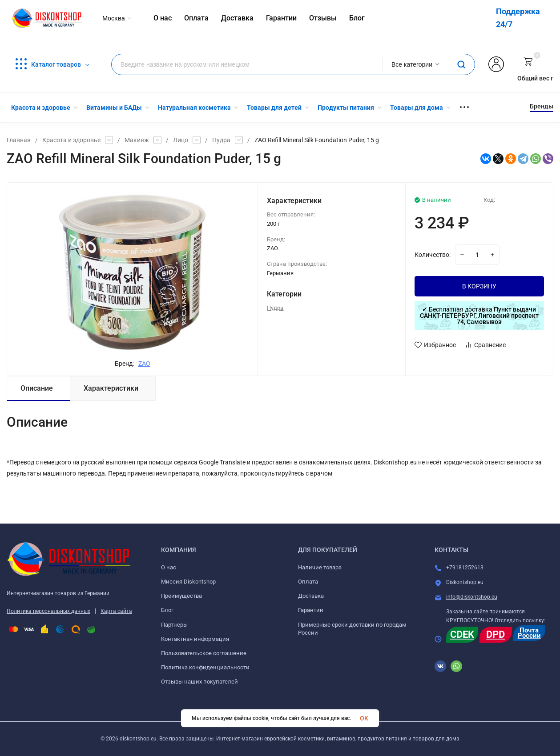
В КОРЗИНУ (479, 286)
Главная (19, 140)
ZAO (144, 364)
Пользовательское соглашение (204, 653)
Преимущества (181, 596)
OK (364, 718)
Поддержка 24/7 (518, 18)
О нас (169, 567)
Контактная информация (195, 639)
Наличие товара (320, 567)
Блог (167, 610)
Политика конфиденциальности (205, 667)
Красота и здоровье (71, 140)
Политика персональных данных (48, 611)
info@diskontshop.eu (472, 597)
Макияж (137, 140)
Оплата (308, 582)
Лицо (181, 140)
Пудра (221, 140)
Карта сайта (116, 611)
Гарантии (311, 610)
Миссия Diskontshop (188, 582)
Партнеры (174, 625)
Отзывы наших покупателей (199, 682)
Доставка (311, 596)
